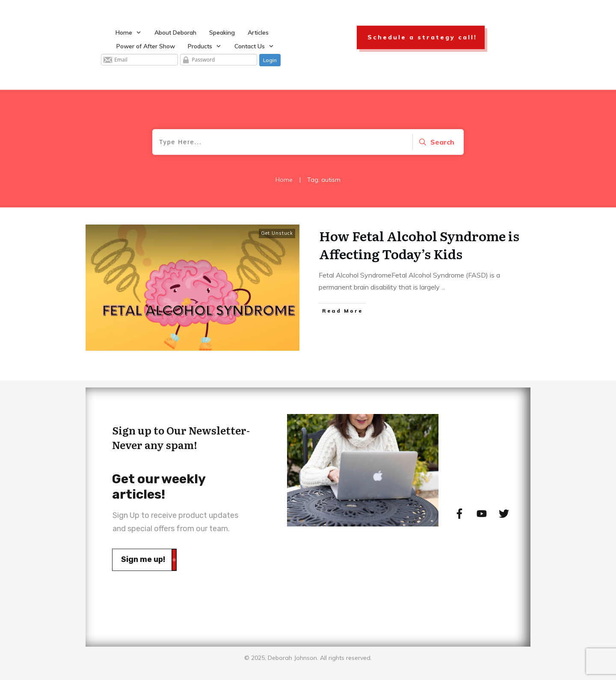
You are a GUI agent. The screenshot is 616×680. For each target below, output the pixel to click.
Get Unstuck (277, 233)
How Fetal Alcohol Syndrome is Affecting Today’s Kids (419, 245)
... (443, 287)
